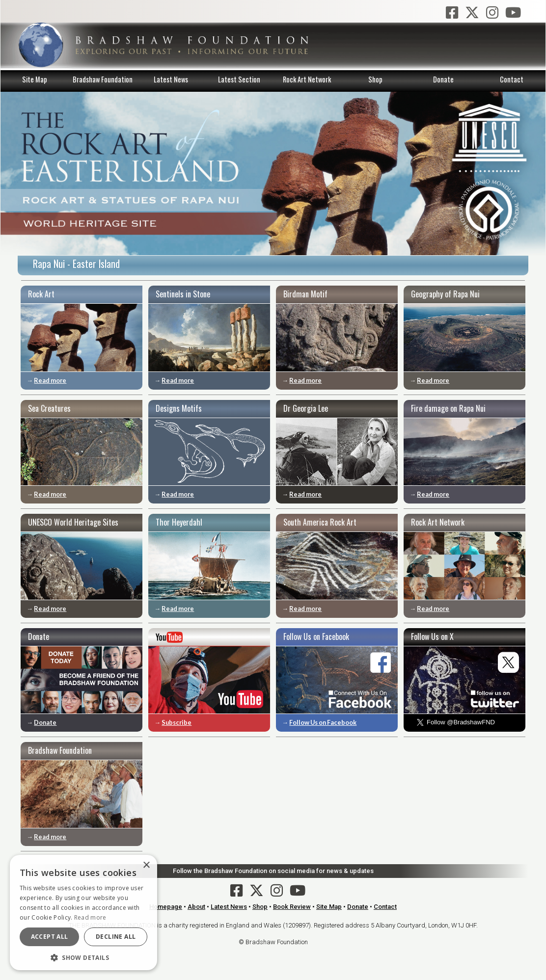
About (196, 907)
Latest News (171, 79)
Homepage (166, 907)
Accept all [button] (50, 937)
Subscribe (177, 722)
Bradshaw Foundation (103, 79)
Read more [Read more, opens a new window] (90, 917)
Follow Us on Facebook (323, 722)
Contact (512, 79)
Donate (443, 79)
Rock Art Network (307, 79)
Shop (375, 79)
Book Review (292, 907)
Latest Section (239, 79)
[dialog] (83, 913)
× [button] (146, 865)
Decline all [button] (116, 937)
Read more (50, 380)
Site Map (35, 79)
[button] (83, 956)
